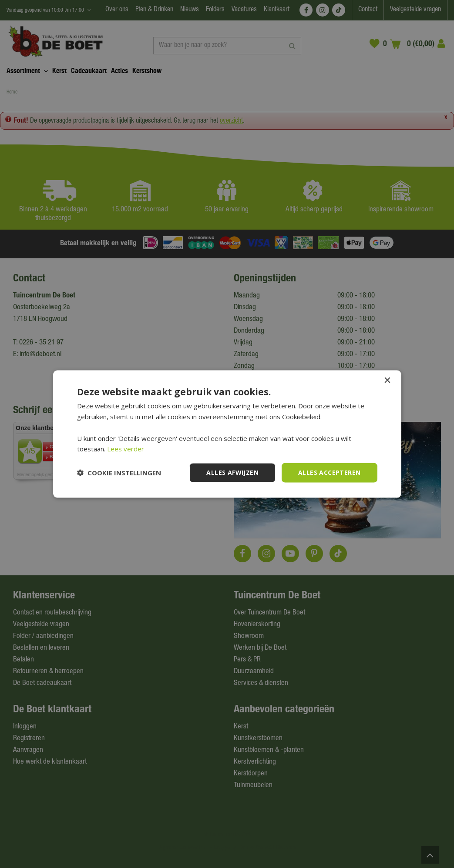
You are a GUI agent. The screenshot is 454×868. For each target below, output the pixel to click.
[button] (119, 473)
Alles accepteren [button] (329, 472)
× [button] (387, 381)
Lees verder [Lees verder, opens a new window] (126, 449)
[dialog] (227, 434)
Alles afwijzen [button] (232, 472)
